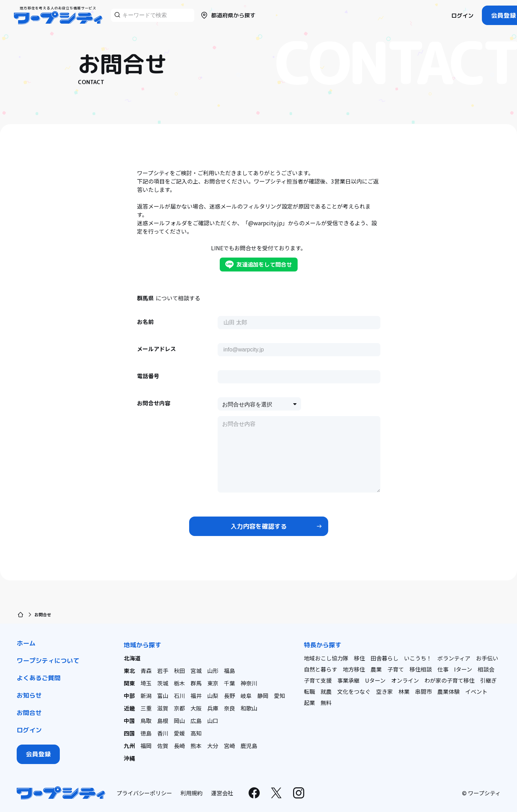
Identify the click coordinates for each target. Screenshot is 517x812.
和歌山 (249, 708)
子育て (396, 669)
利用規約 (192, 793)
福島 (229, 671)
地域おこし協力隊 (326, 658)
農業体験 (449, 691)
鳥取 (146, 721)
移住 (360, 658)
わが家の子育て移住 (450, 680)
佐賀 (163, 746)
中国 (129, 721)
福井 (196, 696)
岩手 (163, 671)
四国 (129, 733)
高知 (196, 733)
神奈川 (249, 683)
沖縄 (129, 758)
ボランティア (454, 658)
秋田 (179, 671)
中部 (129, 696)
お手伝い (487, 658)
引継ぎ (488, 680)
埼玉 (146, 683)
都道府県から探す (228, 15)
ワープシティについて (48, 661)
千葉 (229, 683)
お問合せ (29, 713)
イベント (476, 691)
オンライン (405, 680)
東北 (129, 671)
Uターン (375, 680)
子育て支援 (318, 680)
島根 (163, 721)
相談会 (486, 669)
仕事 (443, 669)
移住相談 (421, 669)
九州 (129, 746)
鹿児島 (249, 746)
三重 (146, 708)
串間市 (423, 691)
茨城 (163, 683)
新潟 (146, 696)
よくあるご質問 (39, 678)
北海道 (132, 658)
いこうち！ (418, 658)
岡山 (179, 721)
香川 (163, 733)
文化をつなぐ (354, 691)
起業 (309, 703)
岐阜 (246, 696)
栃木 (179, 683)
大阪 (196, 708)
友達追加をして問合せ (259, 265)
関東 (129, 683)
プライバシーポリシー (144, 793)
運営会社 (222, 793)
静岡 (263, 696)
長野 (229, 696)
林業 (404, 691)
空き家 (385, 691)
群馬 (196, 683)
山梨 (213, 696)
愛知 (280, 696)
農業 (376, 669)
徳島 (146, 733)
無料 (326, 703)
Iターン (463, 669)
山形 (213, 671)
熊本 (196, 746)
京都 (179, 708)
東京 (213, 683)
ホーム (26, 643)
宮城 (196, 671)
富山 (163, 696)
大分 (213, 746)
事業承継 (348, 680)
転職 (309, 691)
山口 (213, 721)
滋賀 (163, 708)
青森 (146, 671)
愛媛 (179, 733)
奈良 (229, 708)
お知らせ (29, 695)
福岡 (146, 746)
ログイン (462, 16)
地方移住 (354, 669)
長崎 (179, 746)
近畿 (129, 708)
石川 (179, 696)
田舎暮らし (385, 658)
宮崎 (229, 746)
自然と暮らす (321, 669)
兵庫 (213, 708)
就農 (326, 691)
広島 (196, 721)
